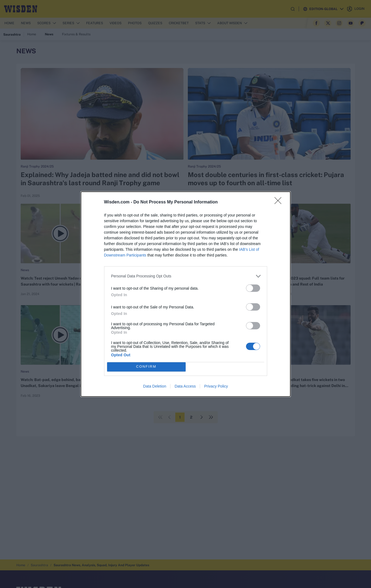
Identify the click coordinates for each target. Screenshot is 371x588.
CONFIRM (146, 367)
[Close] (280, 202)
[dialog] (186, 294)
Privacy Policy (216, 386)
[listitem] (186, 276)
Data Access (185, 386)
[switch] (253, 288)
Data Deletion (155, 386)
